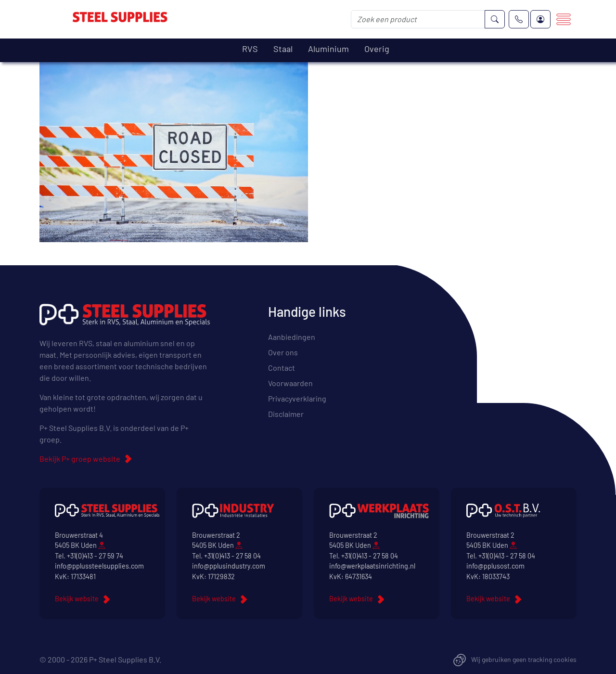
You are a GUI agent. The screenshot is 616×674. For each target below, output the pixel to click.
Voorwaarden (290, 383)
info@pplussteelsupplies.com (99, 566)
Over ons (283, 352)
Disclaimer (286, 414)
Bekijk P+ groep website (80, 459)
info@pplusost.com (495, 566)
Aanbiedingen (292, 337)
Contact (282, 368)
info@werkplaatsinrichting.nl (372, 566)
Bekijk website (77, 599)
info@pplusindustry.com (229, 566)
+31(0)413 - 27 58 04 (232, 556)
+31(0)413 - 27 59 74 (95, 556)
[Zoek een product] (418, 19)
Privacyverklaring (297, 398)
